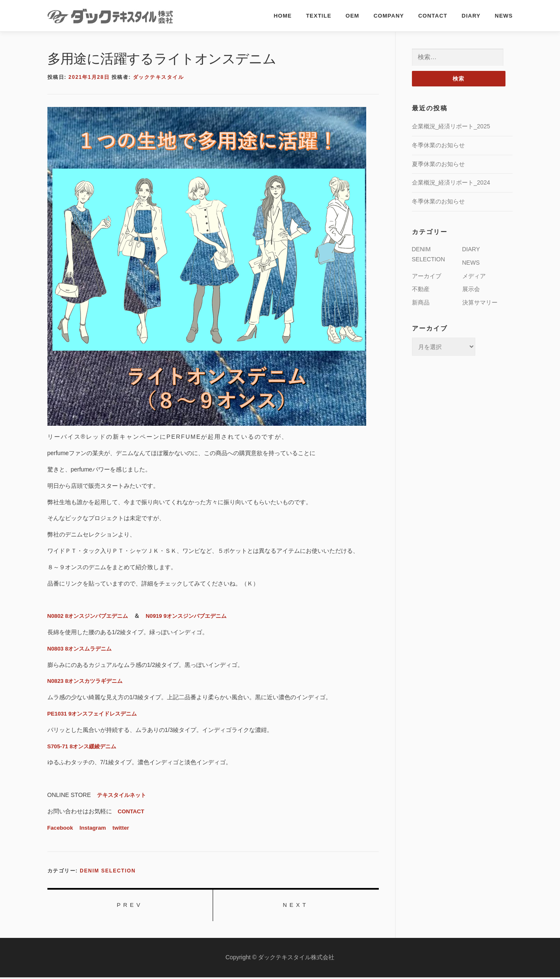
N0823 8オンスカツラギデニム (88, 681)
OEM (353, 16)
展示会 (471, 289)
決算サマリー (480, 303)
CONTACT (433, 16)
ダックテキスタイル (159, 77)
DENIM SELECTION (108, 871)
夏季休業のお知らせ (438, 164)
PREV (130, 906)
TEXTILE (318, 16)
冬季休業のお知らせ (438, 146)
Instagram (95, 828)
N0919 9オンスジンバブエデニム (195, 616)
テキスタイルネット (123, 795)
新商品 (421, 303)
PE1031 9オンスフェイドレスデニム (96, 713)
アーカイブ (427, 276)
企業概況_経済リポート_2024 (451, 183)
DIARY (471, 16)
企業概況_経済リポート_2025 (451, 127)
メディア (474, 276)
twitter (125, 828)
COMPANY (388, 16)
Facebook (61, 828)
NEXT (296, 906)
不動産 (421, 289)
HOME (283, 16)
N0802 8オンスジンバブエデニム (91, 616)
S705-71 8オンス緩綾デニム (85, 746)
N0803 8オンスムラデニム (82, 648)
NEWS (504, 16)
